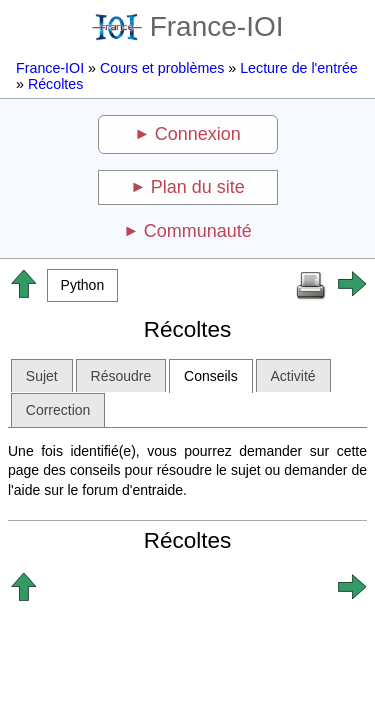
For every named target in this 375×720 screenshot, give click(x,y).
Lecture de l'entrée (299, 68)
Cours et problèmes (162, 68)
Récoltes (55, 84)
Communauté (198, 231)
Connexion (198, 134)
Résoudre (121, 376)
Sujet (42, 376)
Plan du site (198, 187)
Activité (293, 376)
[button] (82, 285)
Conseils (211, 376)
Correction (58, 410)
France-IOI (188, 26)
